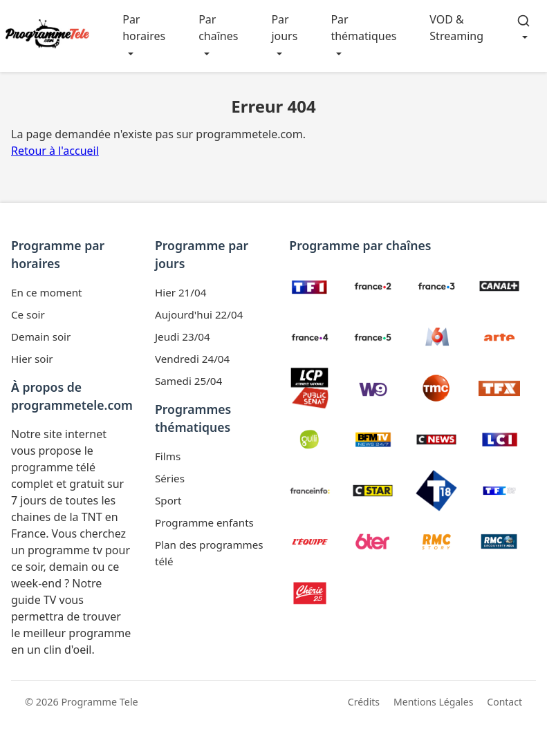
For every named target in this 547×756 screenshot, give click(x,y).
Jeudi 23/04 (183, 337)
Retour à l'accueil (55, 151)
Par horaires (144, 28)
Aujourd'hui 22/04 (199, 314)
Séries (170, 478)
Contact (504, 702)
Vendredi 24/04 (192, 359)
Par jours (284, 28)
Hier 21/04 (180, 292)
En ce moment (47, 292)
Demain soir (41, 337)
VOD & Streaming (456, 28)
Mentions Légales (433, 702)
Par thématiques (363, 28)
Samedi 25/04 (188, 381)
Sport (168, 500)
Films (168, 456)
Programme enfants (204, 522)
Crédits (364, 702)
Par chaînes (218, 28)
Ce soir (28, 314)
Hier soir (32, 359)
